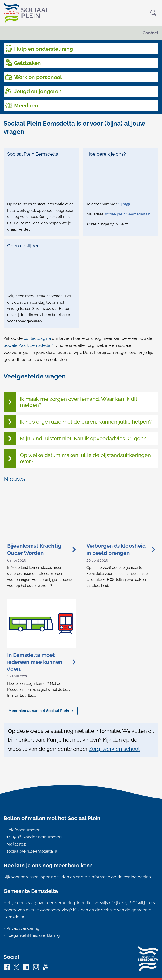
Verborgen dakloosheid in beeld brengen (121, 549)
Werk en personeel (38, 77)
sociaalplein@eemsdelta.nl (128, 214)
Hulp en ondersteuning (44, 49)
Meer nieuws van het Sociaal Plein (39, 711)
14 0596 (125, 204)
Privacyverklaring (23, 928)
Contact (151, 33)
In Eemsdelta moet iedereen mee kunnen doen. (41, 662)
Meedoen (26, 106)
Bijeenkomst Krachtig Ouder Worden (41, 549)
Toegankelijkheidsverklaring (33, 935)
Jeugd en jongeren (38, 91)
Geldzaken (28, 63)
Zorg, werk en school (114, 749)
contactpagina (38, 338)
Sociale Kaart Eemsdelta (29, 345)
